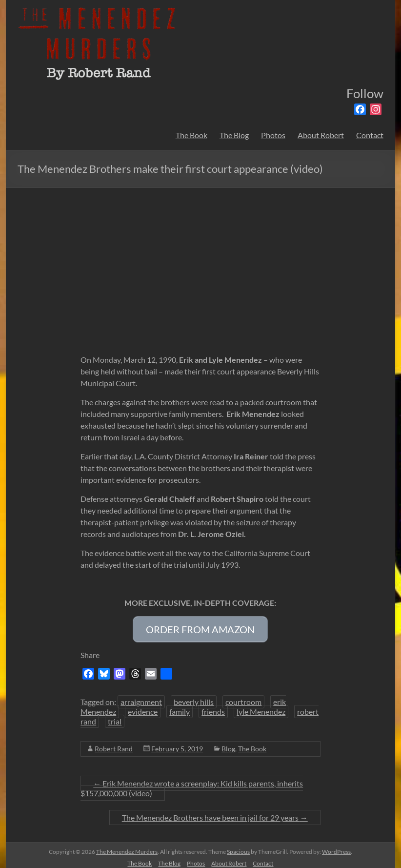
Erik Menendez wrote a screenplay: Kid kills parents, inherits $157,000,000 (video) (192, 783)
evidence (143, 707)
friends (213, 707)
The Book (191, 135)
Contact (370, 135)
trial (115, 716)
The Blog (234, 135)
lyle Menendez (261, 707)
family (180, 707)
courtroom (243, 697)
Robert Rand (114, 744)
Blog (228, 744)
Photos (273, 135)
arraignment (141, 697)
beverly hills (194, 697)
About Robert (321, 135)
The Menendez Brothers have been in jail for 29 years (215, 813)
